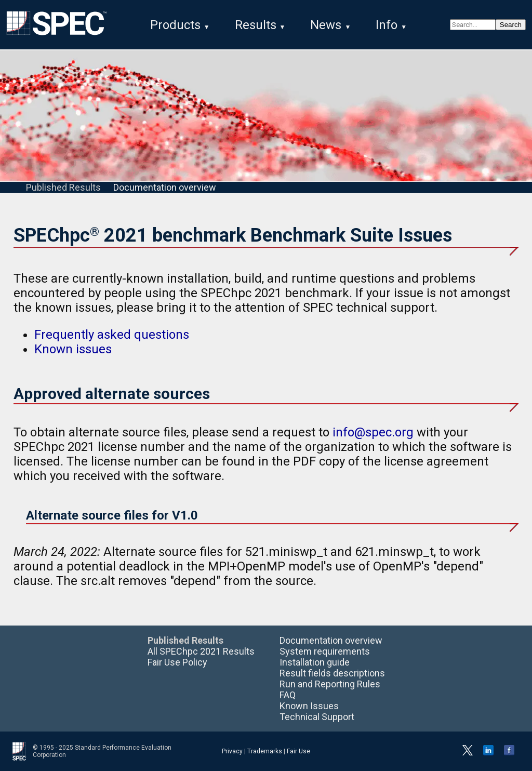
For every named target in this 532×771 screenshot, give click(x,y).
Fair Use (298, 751)
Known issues (73, 349)
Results (256, 25)
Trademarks (265, 751)
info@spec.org (373, 432)
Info (387, 25)
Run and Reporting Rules (330, 684)
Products (175, 25)
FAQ (288, 695)
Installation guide (315, 662)
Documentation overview (165, 187)
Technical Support (317, 717)
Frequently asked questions (112, 335)
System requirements (325, 651)
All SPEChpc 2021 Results (201, 651)
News (326, 25)
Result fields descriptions (332, 673)
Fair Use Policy (177, 662)
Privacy (232, 751)
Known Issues (309, 706)
